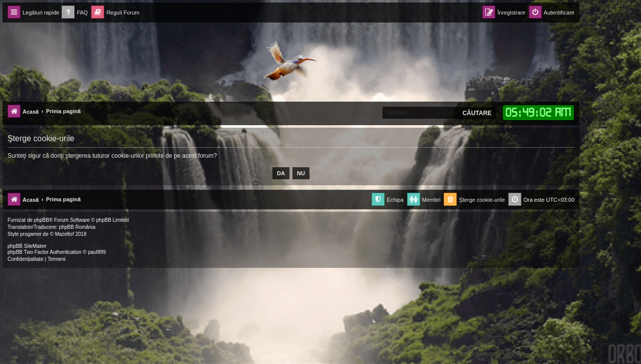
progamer (31, 234)
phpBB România (77, 227)
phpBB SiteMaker (27, 246)
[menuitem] (75, 13)
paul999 (97, 252)
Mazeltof (65, 234)
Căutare (477, 113)
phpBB (42, 220)
